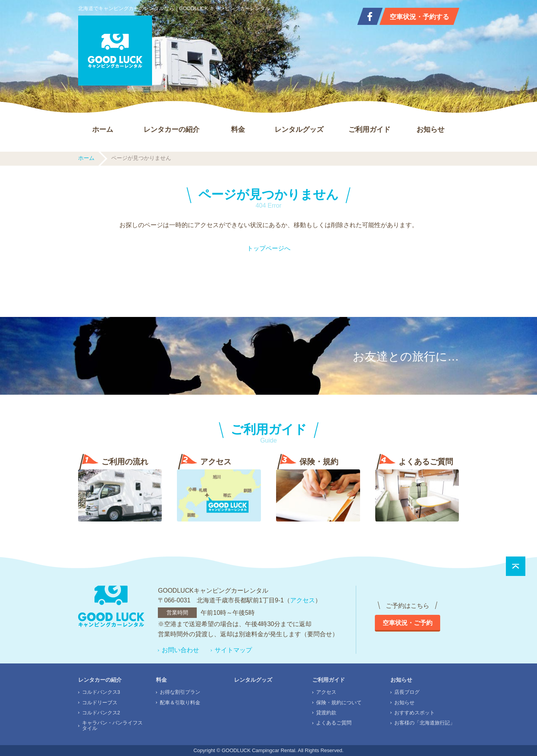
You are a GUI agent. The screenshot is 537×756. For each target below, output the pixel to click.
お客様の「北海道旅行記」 (425, 723)
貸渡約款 (326, 713)
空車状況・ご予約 (408, 623)
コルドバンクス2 (101, 713)
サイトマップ (233, 650)
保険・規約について (339, 703)
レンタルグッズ (299, 129)
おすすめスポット (415, 713)
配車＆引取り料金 (180, 703)
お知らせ (430, 129)
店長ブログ (407, 692)
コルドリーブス (100, 703)
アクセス (303, 600)
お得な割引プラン (180, 692)
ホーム (103, 129)
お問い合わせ (180, 650)
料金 (238, 129)
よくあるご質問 (334, 723)
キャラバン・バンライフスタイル (112, 725)
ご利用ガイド (369, 129)
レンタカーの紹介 (171, 129)
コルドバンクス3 (101, 692)
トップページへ (269, 248)
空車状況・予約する (419, 17)
